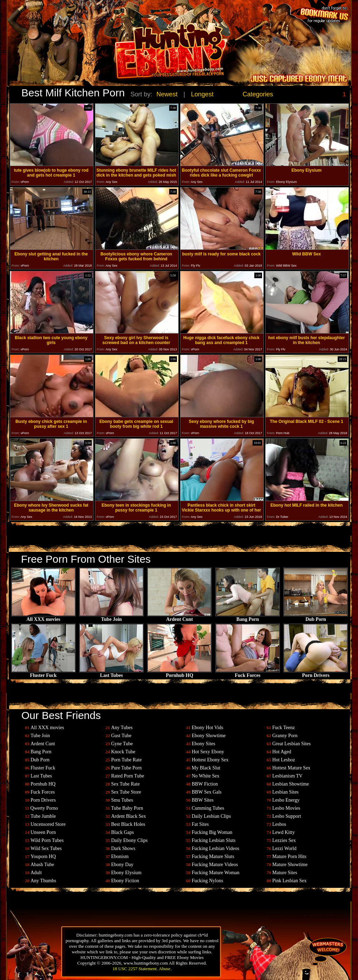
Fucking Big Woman (212, 832)
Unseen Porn (43, 832)
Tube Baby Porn (127, 808)
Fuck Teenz (283, 728)
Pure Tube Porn (126, 768)
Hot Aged (282, 752)
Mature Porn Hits (289, 856)
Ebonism (120, 856)
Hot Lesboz (284, 760)
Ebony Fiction (125, 881)
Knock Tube (123, 752)
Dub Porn (316, 617)
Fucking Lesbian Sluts (214, 840)
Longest (202, 94)
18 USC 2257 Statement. (135, 969)
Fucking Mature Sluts (213, 856)
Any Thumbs (43, 881)
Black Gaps (122, 832)
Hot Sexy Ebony (208, 752)
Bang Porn (248, 617)
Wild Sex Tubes (46, 848)
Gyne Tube (122, 744)
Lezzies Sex (284, 840)
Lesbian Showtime (291, 784)
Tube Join (111, 617)
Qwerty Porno (44, 808)
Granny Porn (285, 736)
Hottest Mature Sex (291, 768)
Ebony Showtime (209, 736)
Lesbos (279, 824)
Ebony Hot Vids (207, 728)
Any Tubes (122, 728)
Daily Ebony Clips (129, 840)
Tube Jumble (43, 816)
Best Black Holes (128, 824)
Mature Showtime (290, 865)
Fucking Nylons (207, 881)
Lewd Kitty (283, 832)
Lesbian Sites (285, 792)
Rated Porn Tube (128, 776)
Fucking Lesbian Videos (215, 848)
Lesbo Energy (286, 800)
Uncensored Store (48, 824)
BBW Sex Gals (206, 792)
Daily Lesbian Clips (211, 816)
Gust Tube (121, 736)
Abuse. (165, 969)
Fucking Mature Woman (215, 873)
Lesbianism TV (287, 776)
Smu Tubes (122, 800)
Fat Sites (200, 824)
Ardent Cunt (179, 617)
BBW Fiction (205, 784)
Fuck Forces (248, 673)
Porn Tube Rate (126, 760)
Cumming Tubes (208, 808)
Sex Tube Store (126, 792)
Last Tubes (111, 673)
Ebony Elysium (126, 873)
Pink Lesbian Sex (289, 881)
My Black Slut (206, 768)
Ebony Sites (203, 744)
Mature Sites (285, 873)
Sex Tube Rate (125, 784)
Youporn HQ (43, 856)
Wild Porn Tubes (47, 840)
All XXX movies (43, 617)
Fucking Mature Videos (215, 865)
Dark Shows (123, 848)
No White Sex (205, 776)
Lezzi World (284, 848)
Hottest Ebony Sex (210, 760)
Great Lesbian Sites (291, 744)
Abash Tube (42, 865)
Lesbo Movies (286, 808)
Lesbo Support (287, 816)
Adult (36, 873)
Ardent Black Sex (129, 816)
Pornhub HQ (179, 673)
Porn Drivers (316, 673)
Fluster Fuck (43, 673)
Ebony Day (122, 865)
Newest (167, 94)
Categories (258, 94)
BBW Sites (202, 800)
